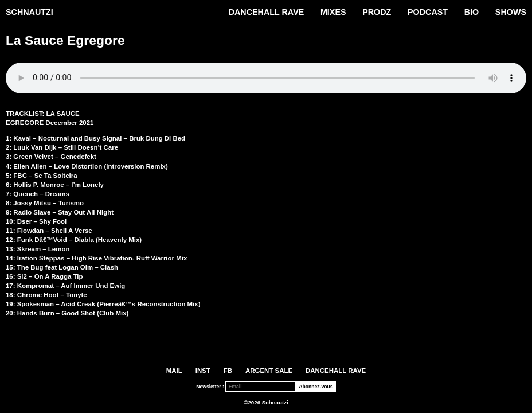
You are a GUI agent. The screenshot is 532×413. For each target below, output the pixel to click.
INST (203, 371)
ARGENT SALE (269, 371)
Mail (174, 371)
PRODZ (377, 12)
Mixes (333, 12)
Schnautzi (30, 12)
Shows (511, 12)
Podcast (428, 12)
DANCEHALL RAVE (267, 12)
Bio (472, 12)
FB (228, 371)
